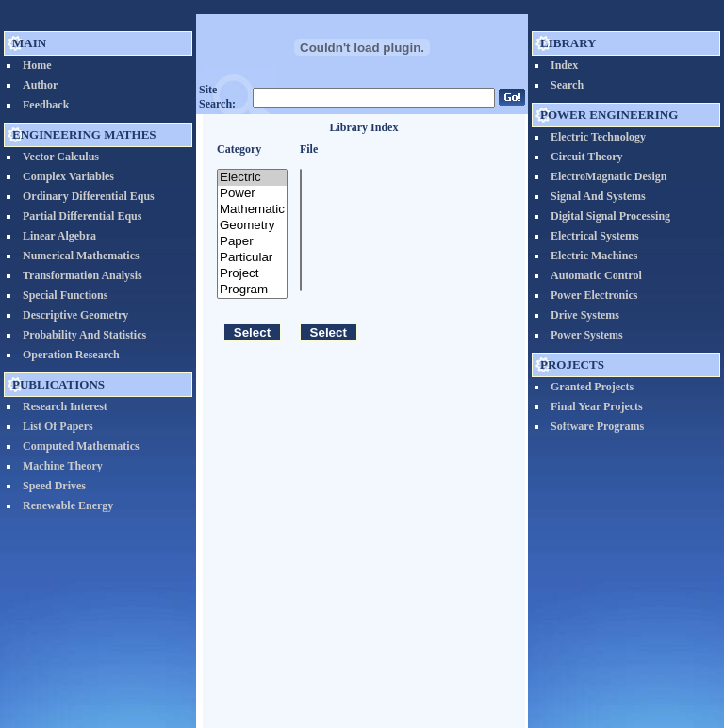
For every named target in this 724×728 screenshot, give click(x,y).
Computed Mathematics (81, 446)
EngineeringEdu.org (295, 690)
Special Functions (65, 295)
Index (564, 65)
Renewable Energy (68, 505)
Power (252, 194)
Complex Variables (68, 176)
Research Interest (65, 406)
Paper (252, 242)
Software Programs (597, 426)
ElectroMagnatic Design (609, 176)
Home (37, 65)
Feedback (46, 105)
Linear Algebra (59, 236)
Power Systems (587, 335)
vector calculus (61, 157)
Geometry (252, 226)
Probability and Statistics (84, 335)
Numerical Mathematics (81, 256)
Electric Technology (598, 137)
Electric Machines (594, 256)
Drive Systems (585, 315)
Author (40, 85)
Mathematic (252, 210)
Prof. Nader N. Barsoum (412, 690)
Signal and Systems (598, 196)
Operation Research (71, 355)
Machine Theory (63, 466)
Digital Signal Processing (610, 216)
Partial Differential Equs (82, 216)
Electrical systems (595, 236)
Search (567, 85)
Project (252, 274)
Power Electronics (594, 295)
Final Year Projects (597, 406)
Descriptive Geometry (75, 315)
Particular (252, 258)
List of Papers (58, 426)
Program (252, 290)
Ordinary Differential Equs (89, 196)
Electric (252, 178)
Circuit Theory (587, 157)
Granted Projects (592, 387)
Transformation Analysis (82, 275)
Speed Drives (54, 486)
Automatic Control (596, 275)
